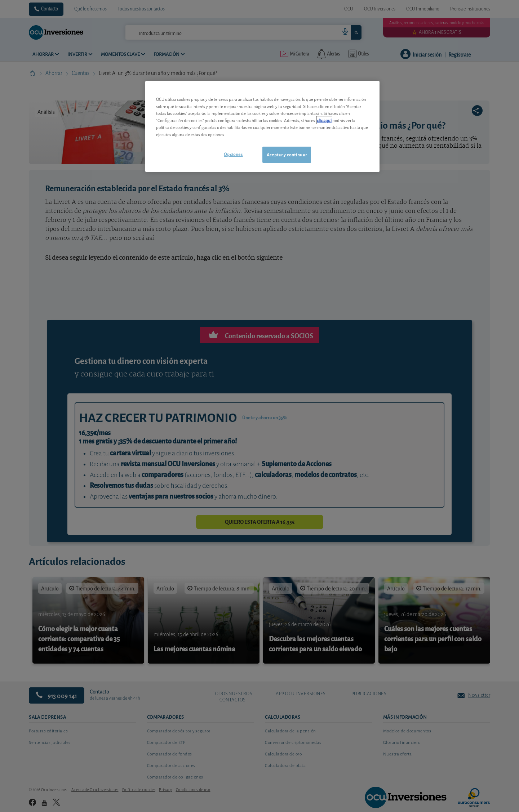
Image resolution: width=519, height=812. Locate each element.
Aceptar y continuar (287, 154)
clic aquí (324, 120)
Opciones (233, 154)
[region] (262, 126)
